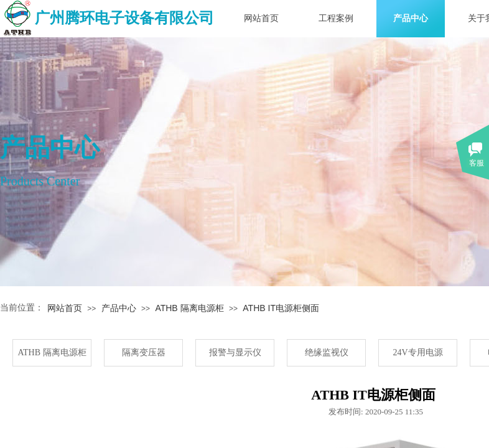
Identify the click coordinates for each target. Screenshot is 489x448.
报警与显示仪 (235, 352)
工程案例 (336, 18)
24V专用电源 (417, 352)
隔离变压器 (144, 352)
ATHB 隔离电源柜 (189, 308)
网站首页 (261, 18)
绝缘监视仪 (327, 352)
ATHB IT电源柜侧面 (281, 308)
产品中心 (411, 18)
